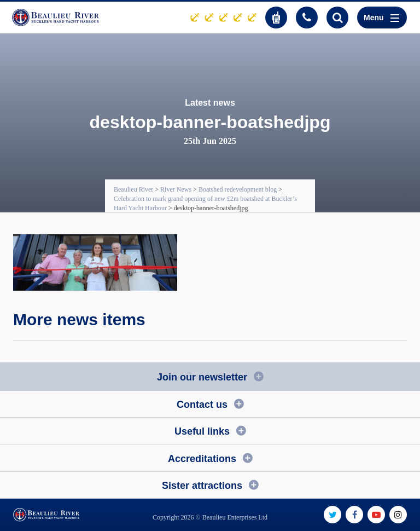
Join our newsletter (202, 377)
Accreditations (202, 459)
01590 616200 (307, 18)
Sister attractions (202, 486)
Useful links (202, 431)
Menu (381, 18)
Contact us (202, 405)
